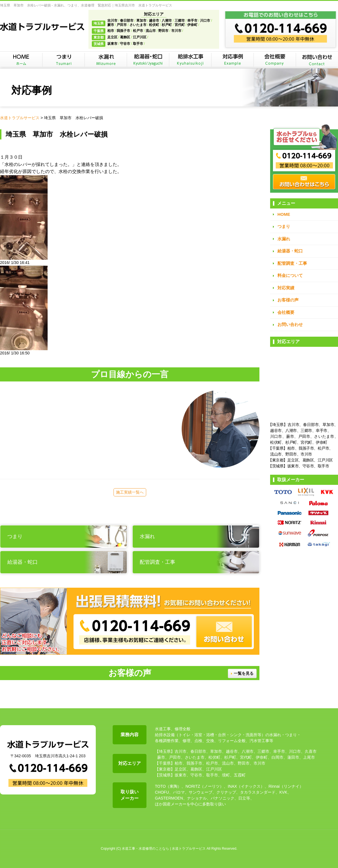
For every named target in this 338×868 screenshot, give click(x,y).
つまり (284, 226)
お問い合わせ (290, 324)
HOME (284, 214)
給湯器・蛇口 (290, 251)
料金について (290, 275)
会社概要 (286, 312)
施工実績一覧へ (130, 492)
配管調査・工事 (292, 263)
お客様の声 (288, 300)
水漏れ (284, 239)
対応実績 (286, 288)
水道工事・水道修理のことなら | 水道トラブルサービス (164, 849)
